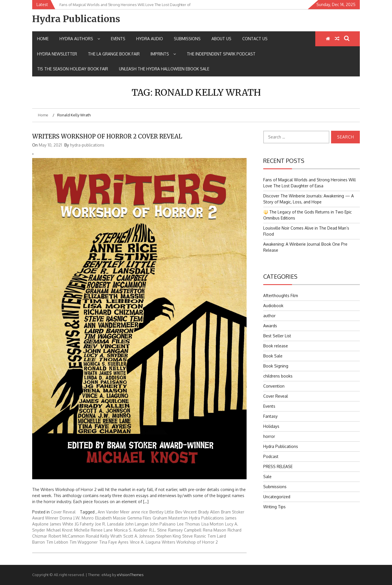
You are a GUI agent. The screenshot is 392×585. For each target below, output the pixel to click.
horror (269, 436)
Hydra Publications (76, 19)
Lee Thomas (189, 524)
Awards (270, 326)
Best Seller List (277, 336)
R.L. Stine (158, 530)
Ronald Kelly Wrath (104, 536)
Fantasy (270, 416)
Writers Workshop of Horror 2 (190, 542)
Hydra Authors (80, 39)
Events (118, 39)
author (269, 316)
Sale (267, 477)
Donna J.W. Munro (77, 518)
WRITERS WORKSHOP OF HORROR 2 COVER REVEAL (107, 136)
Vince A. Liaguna (145, 542)
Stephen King (168, 536)
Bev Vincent (186, 512)
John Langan (137, 524)
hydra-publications (87, 145)
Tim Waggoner (84, 542)
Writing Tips (274, 507)
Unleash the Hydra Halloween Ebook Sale (164, 69)
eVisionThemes (130, 575)
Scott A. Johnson (139, 536)
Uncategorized (277, 497)
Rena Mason (215, 530)
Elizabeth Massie (111, 518)
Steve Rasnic (194, 536)
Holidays (271, 426)
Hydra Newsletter (57, 54)
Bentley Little (162, 512)
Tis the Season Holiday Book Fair (73, 69)
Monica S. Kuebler (131, 530)
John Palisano (163, 524)
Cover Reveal (63, 512)
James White (62, 524)
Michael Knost (60, 530)
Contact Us (255, 39)
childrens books (278, 376)
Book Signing (276, 366)
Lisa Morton (213, 524)
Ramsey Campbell (185, 530)
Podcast (271, 456)
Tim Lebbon (57, 542)
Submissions (187, 39)
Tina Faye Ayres (114, 542)
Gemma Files (139, 518)
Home (43, 39)
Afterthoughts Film (281, 296)
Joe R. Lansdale (109, 524)
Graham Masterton (170, 518)
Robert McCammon (67, 536)
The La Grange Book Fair (114, 54)
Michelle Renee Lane (93, 530)
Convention (274, 386)
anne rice (140, 512)
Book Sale (273, 356)
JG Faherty (84, 524)
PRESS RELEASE (278, 466)
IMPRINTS (163, 54)
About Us (221, 39)
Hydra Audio (150, 39)
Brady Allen (209, 512)
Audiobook (273, 306)
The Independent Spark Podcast (221, 54)
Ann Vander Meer (114, 512)
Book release (276, 346)
